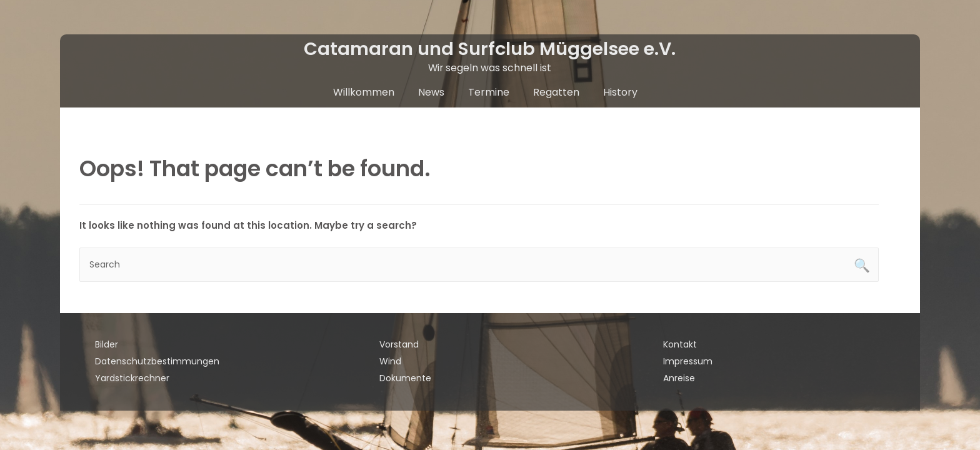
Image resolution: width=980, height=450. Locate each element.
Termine (489, 92)
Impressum (688, 361)
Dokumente (405, 378)
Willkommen (364, 92)
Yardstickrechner (132, 378)
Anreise (679, 378)
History (620, 92)
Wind (390, 361)
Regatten (556, 92)
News (431, 92)
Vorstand (399, 344)
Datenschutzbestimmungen (157, 361)
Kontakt (680, 344)
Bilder (107, 344)
